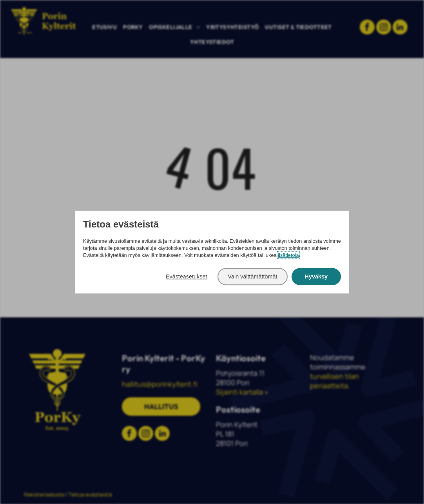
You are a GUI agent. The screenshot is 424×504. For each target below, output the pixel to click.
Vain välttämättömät (252, 277)
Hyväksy (316, 277)
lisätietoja (288, 255)
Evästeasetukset (187, 277)
